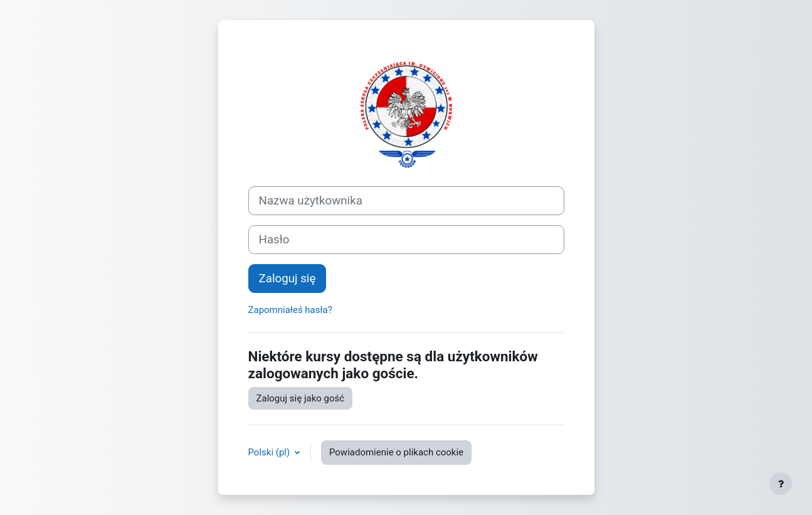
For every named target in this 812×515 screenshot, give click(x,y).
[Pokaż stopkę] (781, 484)
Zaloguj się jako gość (301, 398)
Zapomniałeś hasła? (290, 310)
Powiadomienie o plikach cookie (396, 452)
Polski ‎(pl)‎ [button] (270, 452)
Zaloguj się (287, 279)
